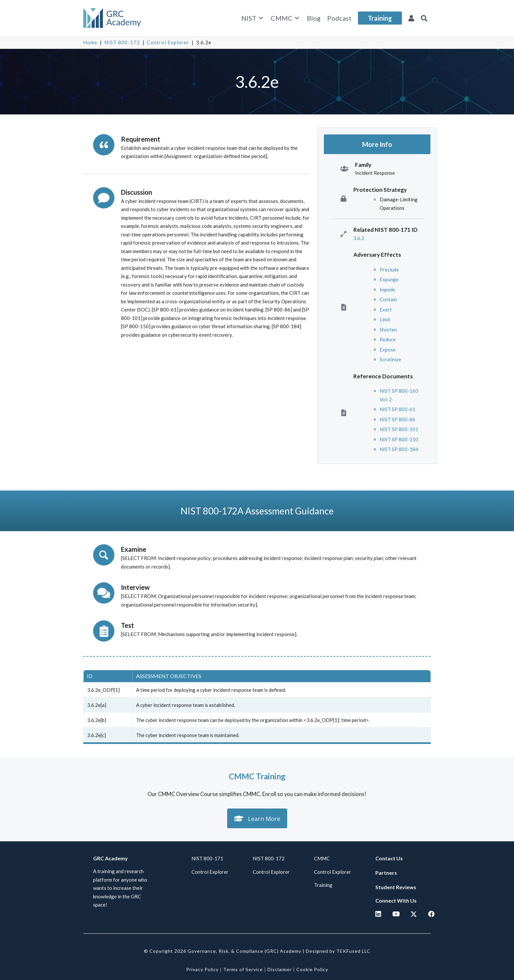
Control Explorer (168, 42)
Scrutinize (390, 359)
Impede (387, 290)
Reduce (388, 339)
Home (90, 42)
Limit (385, 319)
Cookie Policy (312, 969)
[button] (424, 18)
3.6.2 (359, 238)
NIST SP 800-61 (397, 409)
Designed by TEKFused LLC (338, 951)
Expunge (389, 279)
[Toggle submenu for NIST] (261, 18)
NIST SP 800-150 (399, 439)
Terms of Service (243, 969)
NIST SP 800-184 (399, 449)
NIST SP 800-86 (397, 419)
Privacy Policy (202, 969)
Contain (388, 299)
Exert (386, 310)
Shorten (388, 330)
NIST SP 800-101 (399, 429)
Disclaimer (280, 969)
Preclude (389, 270)
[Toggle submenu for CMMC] (297, 18)
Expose (388, 350)
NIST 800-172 (122, 42)
